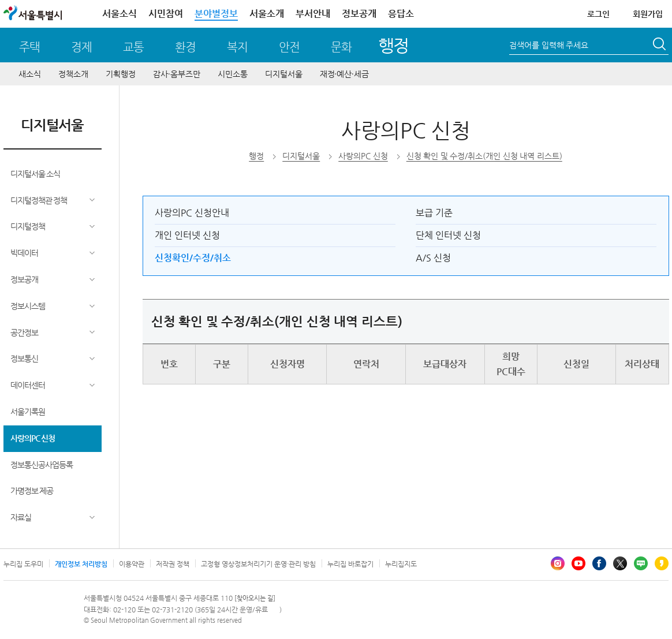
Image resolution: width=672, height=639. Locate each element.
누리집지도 (401, 564)
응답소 (401, 14)
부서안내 (313, 14)
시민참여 (166, 14)
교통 (133, 47)
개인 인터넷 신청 (187, 235)
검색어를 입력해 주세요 (549, 45)
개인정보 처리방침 (81, 564)
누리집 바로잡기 (350, 564)
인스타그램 (558, 563)
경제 (81, 47)
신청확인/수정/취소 (193, 258)
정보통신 (24, 358)
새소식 (30, 74)
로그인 (598, 14)
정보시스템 (28, 306)
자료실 (21, 517)
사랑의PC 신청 (33, 438)
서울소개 (267, 14)
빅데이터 (24, 253)
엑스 (620, 563)
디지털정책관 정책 (39, 200)
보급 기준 (434, 213)
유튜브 (578, 563)
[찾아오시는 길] (255, 598)
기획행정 (121, 74)
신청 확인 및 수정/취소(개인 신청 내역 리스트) (484, 156)
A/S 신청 (433, 258)
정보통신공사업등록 (42, 465)
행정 (393, 45)
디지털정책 (28, 226)
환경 (185, 47)
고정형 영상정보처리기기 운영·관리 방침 (258, 564)
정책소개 (73, 74)
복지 (237, 47)
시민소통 (233, 74)
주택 (29, 47)
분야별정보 (216, 14)
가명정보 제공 (32, 491)
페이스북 (599, 563)
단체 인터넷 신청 (448, 235)
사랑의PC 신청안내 (192, 213)
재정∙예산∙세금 (344, 74)
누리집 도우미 (23, 564)
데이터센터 (28, 385)
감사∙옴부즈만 (177, 74)
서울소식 (120, 14)
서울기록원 (28, 412)
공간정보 (24, 332)
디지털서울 (284, 74)
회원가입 (648, 14)
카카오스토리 (662, 563)
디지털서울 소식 (36, 174)
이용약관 (132, 564)
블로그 (641, 563)
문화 (341, 47)
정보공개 (359, 14)
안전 (289, 47)
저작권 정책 (173, 564)
